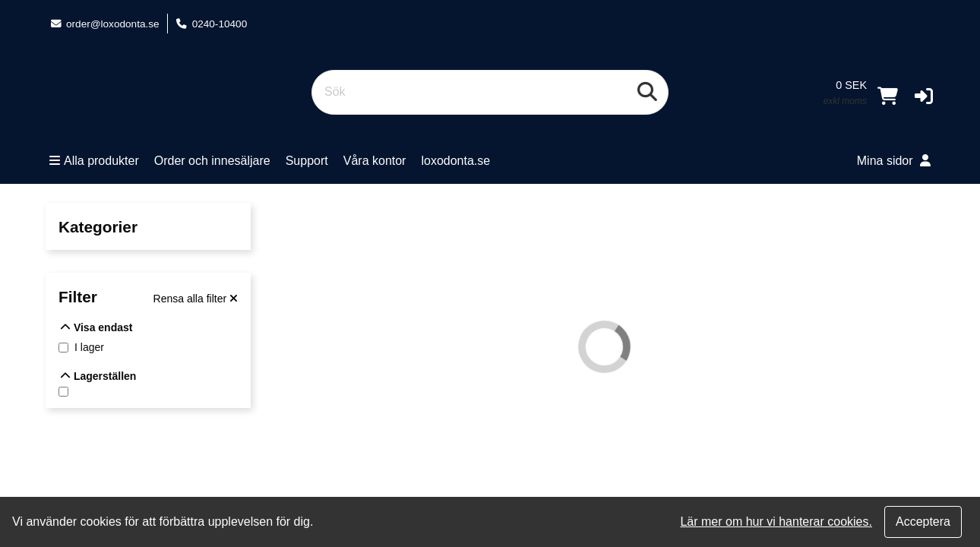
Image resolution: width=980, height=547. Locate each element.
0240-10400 (212, 24)
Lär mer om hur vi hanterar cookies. (776, 522)
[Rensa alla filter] (196, 299)
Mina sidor (894, 161)
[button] (924, 96)
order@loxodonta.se (104, 24)
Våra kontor (375, 161)
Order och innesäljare (212, 161)
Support (307, 161)
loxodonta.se (455, 161)
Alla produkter (94, 161)
